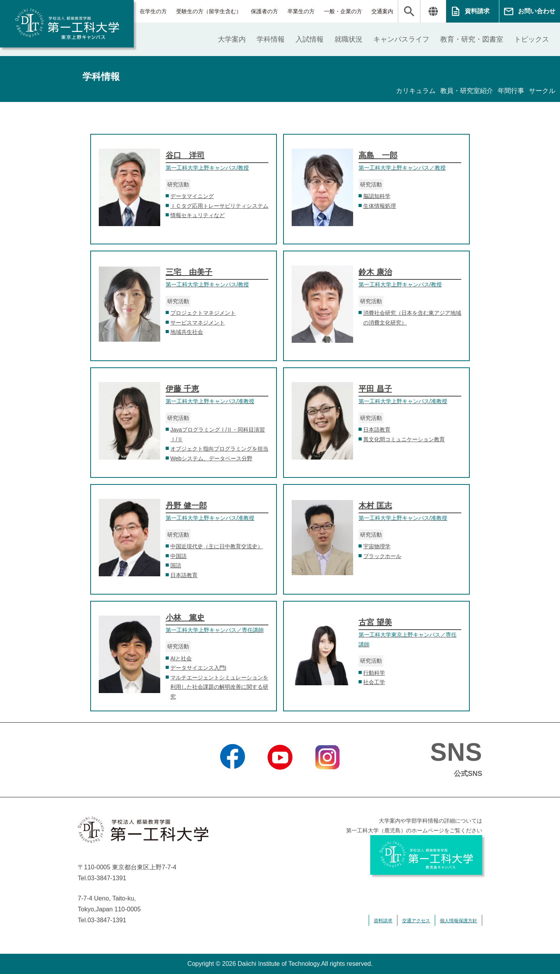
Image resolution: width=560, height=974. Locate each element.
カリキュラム (408, 91)
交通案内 (382, 11)
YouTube (280, 779)
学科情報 (271, 39)
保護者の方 (264, 11)
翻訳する (433, 11)
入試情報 (310, 39)
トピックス (532, 39)
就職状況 (348, 39)
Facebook (232, 779)
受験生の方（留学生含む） (209, 11)
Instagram (327, 779)
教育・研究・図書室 (472, 39)
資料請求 (477, 11)
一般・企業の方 (343, 11)
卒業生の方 (301, 11)
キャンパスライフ (401, 39)
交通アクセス (416, 921)
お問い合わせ (537, 11)
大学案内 (232, 39)
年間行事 (509, 91)
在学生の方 (153, 11)
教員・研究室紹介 (462, 91)
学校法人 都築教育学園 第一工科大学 (67, 24)
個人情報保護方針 (458, 921)
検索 (409, 11)
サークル (541, 91)
